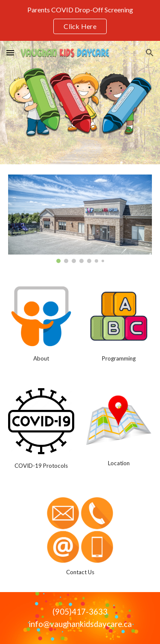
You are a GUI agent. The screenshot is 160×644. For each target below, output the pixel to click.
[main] (41, 358)
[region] (80, 20)
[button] (10, 53)
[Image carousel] (80, 219)
